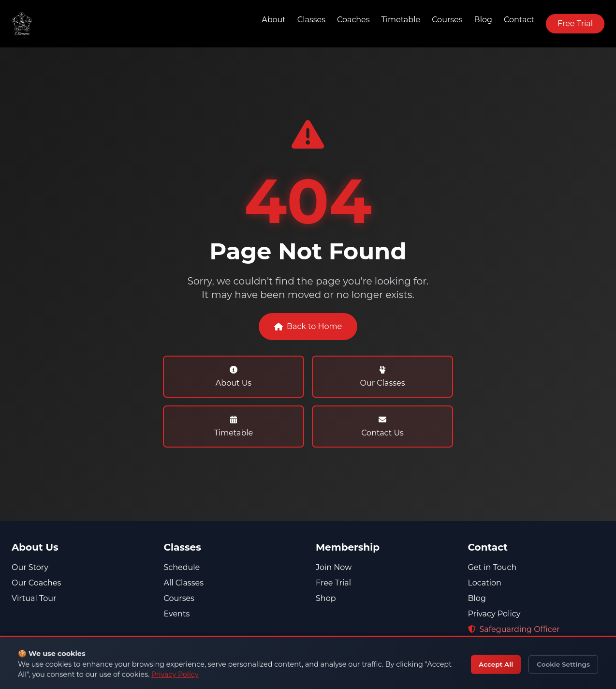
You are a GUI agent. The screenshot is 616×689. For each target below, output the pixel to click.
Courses (447, 20)
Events (177, 614)
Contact (519, 20)
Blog (483, 20)
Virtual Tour (34, 598)
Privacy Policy (494, 614)
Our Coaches (36, 583)
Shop (326, 598)
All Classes (184, 583)
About (274, 20)
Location (485, 583)
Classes (311, 20)
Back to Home (308, 327)
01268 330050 (500, 652)
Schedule (182, 567)
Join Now (334, 567)
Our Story (30, 567)
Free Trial (575, 23)
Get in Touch (492, 567)
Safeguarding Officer (514, 629)
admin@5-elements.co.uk (523, 683)
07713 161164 (496, 668)
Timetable (401, 20)
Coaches (353, 20)
